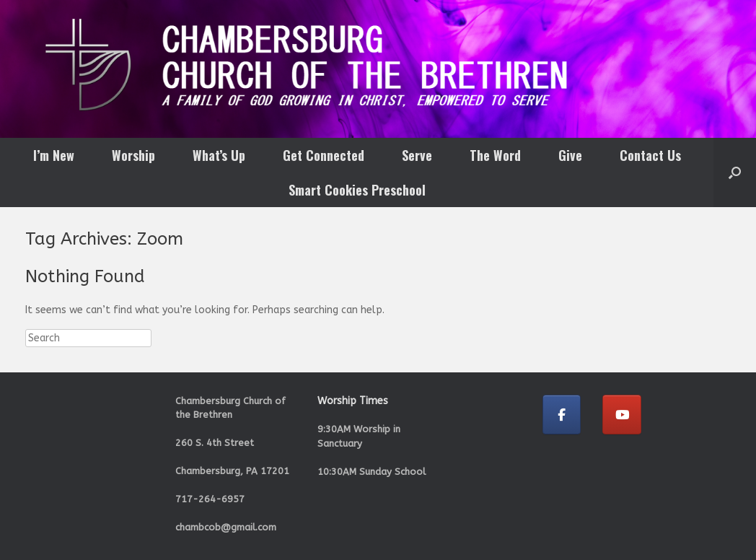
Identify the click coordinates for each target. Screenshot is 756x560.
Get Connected (324, 155)
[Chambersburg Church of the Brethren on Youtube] (622, 415)
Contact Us (650, 155)
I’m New (54, 155)
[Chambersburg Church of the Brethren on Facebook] (562, 415)
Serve (417, 155)
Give (570, 155)
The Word (495, 155)
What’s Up (219, 155)
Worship (133, 155)
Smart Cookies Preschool (357, 190)
